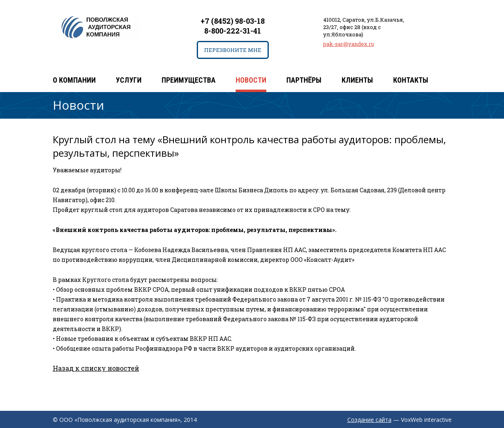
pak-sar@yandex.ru (349, 44)
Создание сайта (369, 420)
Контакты (411, 80)
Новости (251, 80)
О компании (74, 80)
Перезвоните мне (233, 50)
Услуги (129, 80)
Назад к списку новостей (96, 368)
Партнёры (304, 80)
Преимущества (189, 80)
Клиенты (357, 80)
